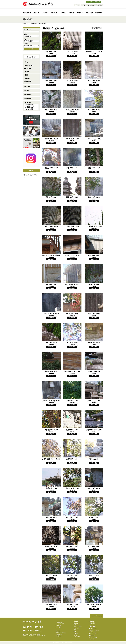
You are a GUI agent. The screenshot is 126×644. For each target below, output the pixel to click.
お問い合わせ (99, 13)
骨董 (26, 75)
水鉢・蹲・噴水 (29, 65)
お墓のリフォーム (94, 634)
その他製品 (27, 81)
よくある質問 (99, 5)
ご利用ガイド (91, 5)
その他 (75, 635)
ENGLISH (77, 5)
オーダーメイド (81, 13)
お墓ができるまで (94, 630)
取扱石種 (45, 13)
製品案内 (54, 13)
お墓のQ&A (92, 632)
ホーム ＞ (26, 24)
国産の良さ (59, 634)
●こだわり (58, 631)
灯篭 (26, 62)
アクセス (84, 5)
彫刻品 (26, 72)
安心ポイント (93, 628)
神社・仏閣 (27, 69)
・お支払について (29, 108)
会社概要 (58, 625)
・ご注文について (29, 105)
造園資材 (27, 78)
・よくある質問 (29, 109)
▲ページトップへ (97, 616)
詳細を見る (51, 56)
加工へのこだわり (61, 632)
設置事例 (63, 13)
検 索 (31, 49)
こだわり (36, 13)
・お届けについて (29, 106)
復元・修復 (27, 87)
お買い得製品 (28, 95)
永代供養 (92, 639)
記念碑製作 (72, 13)
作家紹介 (59, 636)
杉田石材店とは (60, 623)
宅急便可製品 (28, 98)
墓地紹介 (92, 635)
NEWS (58, 621)
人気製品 (26, 91)
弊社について (27, 13)
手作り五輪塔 (93, 637)
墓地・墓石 (90, 13)
